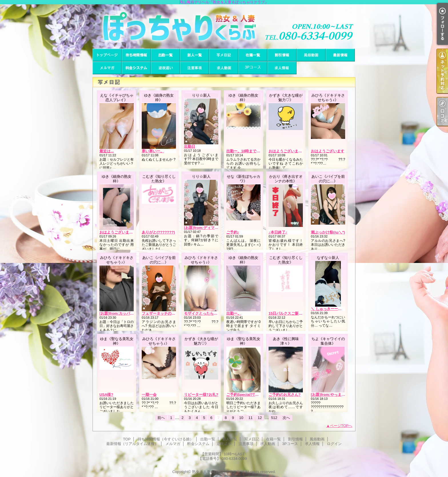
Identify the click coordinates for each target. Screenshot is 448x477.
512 (274, 418)
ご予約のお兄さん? (285, 395)
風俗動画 (311, 55)
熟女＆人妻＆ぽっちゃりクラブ (218, 472)
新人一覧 (195, 55)
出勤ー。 (234, 313)
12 (260, 418)
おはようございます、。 (120, 232)
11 (250, 418)
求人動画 (224, 68)
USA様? (106, 395)
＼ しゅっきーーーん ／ (330, 309)
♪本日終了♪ (278, 232)
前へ (161, 418)
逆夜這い (165, 68)
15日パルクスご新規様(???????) (297, 313)
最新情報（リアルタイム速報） (340, 55)
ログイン (334, 444)
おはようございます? (286, 151)
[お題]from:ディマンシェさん (209, 228)
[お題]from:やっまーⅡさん (334, 395)
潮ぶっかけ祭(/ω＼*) (328, 232)
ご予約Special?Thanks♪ (247, 395)
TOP (107, 55)
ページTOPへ (341, 426)
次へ (286, 418)
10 (241, 418)
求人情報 (282, 68)
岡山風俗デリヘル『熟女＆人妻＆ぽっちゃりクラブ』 (224, 26)
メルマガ (107, 68)
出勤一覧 (165, 55)
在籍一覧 (253, 55)
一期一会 (149, 395)
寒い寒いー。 (153, 151)
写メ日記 (224, 55)
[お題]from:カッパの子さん (122, 313)
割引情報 (282, 55)
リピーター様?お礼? (201, 395)
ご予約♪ (233, 232)
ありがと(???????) (158, 232)
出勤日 (190, 146)
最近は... (107, 151)
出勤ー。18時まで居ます (247, 151)
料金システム (136, 68)
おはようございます (328, 151)
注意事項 (195, 68)
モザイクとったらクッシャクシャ (212, 313)
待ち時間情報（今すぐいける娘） (136, 55)
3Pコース (253, 68)
